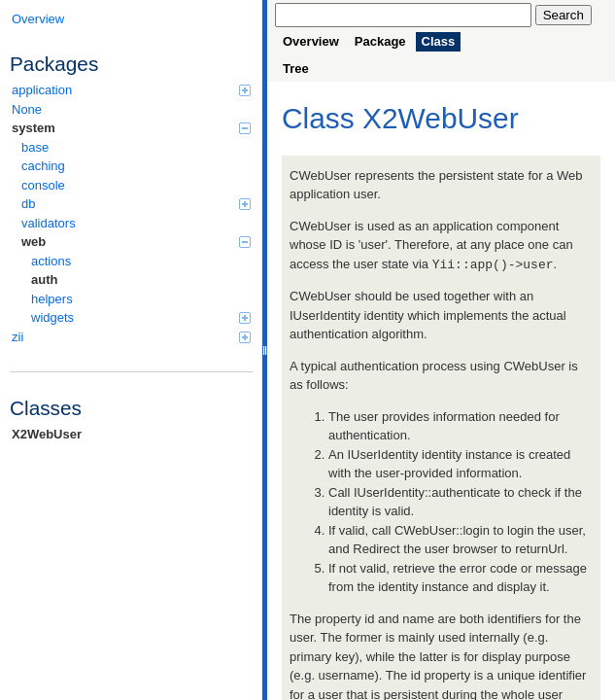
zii (131, 337)
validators (49, 223)
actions (51, 261)
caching (43, 166)
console (43, 185)
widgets (141, 317)
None (27, 109)
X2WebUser (47, 434)
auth (44, 280)
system (131, 128)
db (136, 204)
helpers (52, 299)
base (35, 147)
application (131, 90)
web (136, 242)
